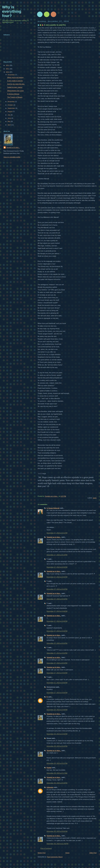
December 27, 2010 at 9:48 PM (57, 610)
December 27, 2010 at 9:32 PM (57, 566)
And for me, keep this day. (16, 84)
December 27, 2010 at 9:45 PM (57, 588)
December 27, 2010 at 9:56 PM (57, 682)
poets (95, 497)
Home (67, 852)
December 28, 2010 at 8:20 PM (57, 745)
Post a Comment (46, 847)
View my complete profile (12, 157)
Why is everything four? (12, 11)
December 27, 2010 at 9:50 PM (57, 642)
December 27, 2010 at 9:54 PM (57, 662)
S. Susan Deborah (53, 507)
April (9, 125)
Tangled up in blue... (54, 536)
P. (47, 696)
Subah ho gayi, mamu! (15, 87)
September (12, 108)
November (11, 102)
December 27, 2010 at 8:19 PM (57, 554)
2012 (8, 65)
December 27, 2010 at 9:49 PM (57, 620)
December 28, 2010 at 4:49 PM (57, 709)
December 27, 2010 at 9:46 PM (57, 598)
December (11, 75)
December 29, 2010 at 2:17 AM (57, 772)
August (10, 111)
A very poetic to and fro (15, 81)
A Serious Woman (13, 94)
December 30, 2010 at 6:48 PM (57, 782)
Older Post (93, 852)
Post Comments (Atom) (55, 856)
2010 (8, 72)
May (9, 121)
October (11, 105)
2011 (8, 69)
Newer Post (42, 852)
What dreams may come (15, 91)
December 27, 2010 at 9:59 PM (57, 692)
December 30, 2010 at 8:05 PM (57, 830)
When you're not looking (15, 77)
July (9, 115)
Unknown (50, 786)
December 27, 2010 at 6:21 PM (57, 532)
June (10, 118)
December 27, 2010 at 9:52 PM (57, 652)
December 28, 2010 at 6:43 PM (57, 733)
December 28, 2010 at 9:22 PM (57, 762)
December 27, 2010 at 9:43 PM (57, 576)
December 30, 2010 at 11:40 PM (57, 843)
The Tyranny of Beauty (15, 97)
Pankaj (49, 766)
